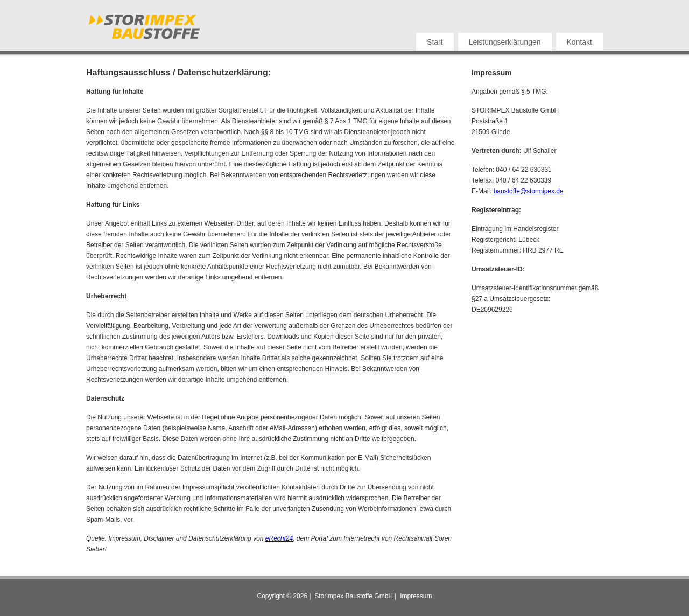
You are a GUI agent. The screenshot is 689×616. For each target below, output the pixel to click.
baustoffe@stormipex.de (529, 191)
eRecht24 (279, 538)
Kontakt (579, 42)
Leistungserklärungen (505, 42)
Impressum (416, 596)
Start (435, 42)
